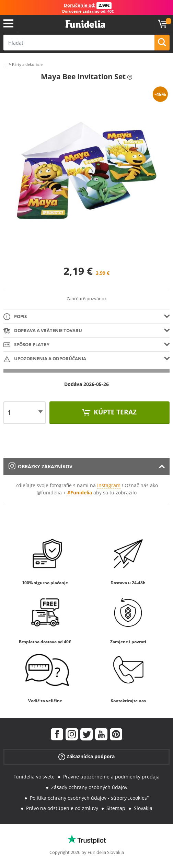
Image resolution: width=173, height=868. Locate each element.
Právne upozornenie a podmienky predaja (111, 777)
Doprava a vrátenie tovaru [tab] (43, 331)
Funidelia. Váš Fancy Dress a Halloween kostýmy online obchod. (85, 24)
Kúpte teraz (114, 412)
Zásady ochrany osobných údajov (89, 787)
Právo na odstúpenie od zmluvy (62, 808)
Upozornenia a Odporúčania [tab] (45, 359)
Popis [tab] (15, 317)
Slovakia (143, 808)
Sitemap (116, 808)
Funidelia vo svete (34, 777)
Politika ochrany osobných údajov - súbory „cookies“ (89, 798)
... (5, 65)
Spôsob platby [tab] (26, 345)
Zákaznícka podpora (86, 757)
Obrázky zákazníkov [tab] (41, 466)
